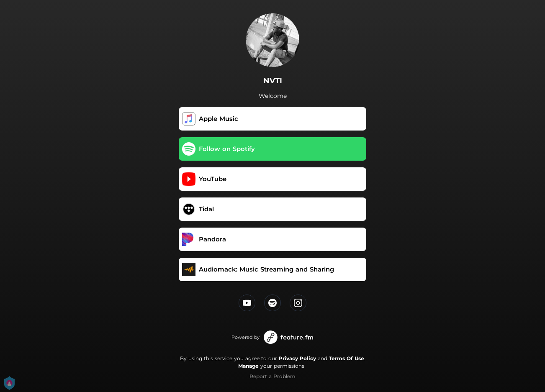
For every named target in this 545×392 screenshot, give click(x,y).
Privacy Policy (297, 358)
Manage (248, 366)
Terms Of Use (347, 358)
